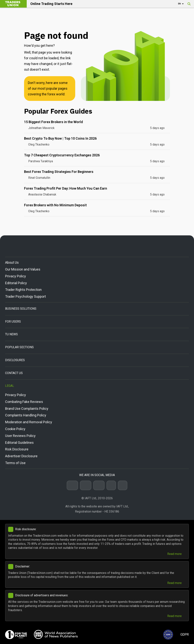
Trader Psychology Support (25, 296)
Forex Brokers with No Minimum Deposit (55, 205)
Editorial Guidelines (19, 443)
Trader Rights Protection (23, 290)
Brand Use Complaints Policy (27, 409)
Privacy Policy (16, 276)
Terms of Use (15, 463)
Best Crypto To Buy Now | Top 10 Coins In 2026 (60, 138)
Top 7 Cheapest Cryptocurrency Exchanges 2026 (62, 155)
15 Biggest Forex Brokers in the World (53, 122)
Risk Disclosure (17, 449)
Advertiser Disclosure (21, 456)
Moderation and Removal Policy (29, 422)
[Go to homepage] (97, 246)
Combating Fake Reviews (24, 402)
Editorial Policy (16, 283)
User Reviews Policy (20, 436)
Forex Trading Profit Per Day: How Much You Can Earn (66, 188)
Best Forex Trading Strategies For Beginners (59, 172)
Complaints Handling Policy (26, 415)
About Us (12, 262)
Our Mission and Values (23, 269)
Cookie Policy (15, 429)
